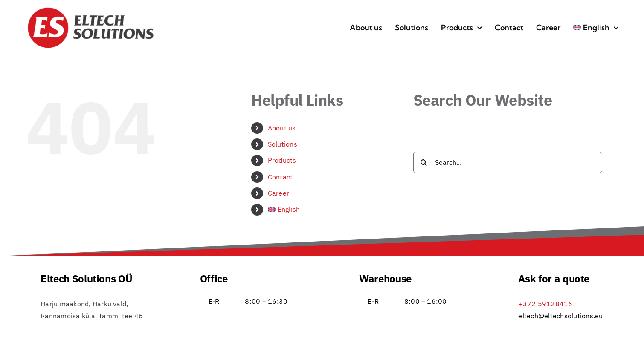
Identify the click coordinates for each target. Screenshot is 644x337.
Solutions (283, 144)
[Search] (424, 162)
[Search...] (508, 162)
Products (282, 160)
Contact (280, 177)
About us (282, 128)
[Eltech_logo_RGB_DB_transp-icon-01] (91, 10)
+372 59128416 (545, 304)
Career (278, 193)
